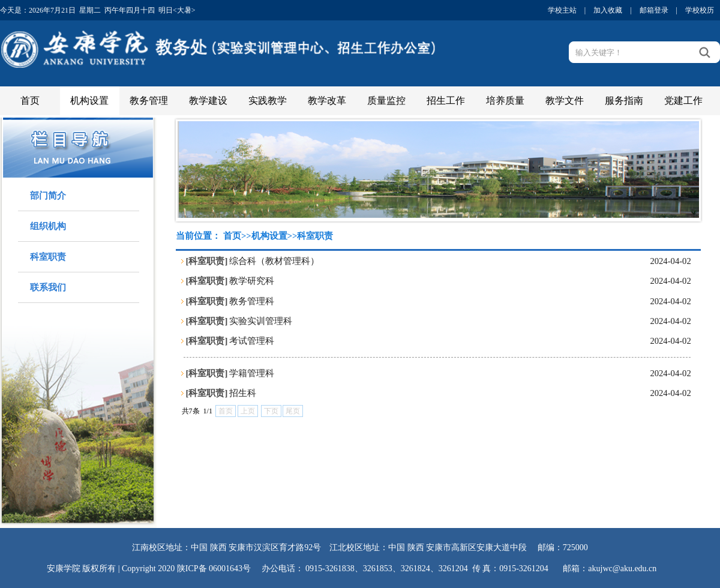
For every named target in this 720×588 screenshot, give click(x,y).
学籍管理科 (252, 373)
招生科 (243, 393)
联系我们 (48, 287)
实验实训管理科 (261, 321)
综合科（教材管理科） (274, 261)
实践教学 (268, 100)
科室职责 (48, 257)
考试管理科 (252, 341)
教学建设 (208, 100)
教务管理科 (252, 301)
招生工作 (446, 100)
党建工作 (683, 100)
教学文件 (565, 100)
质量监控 (386, 100)
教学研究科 (252, 281)
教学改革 (327, 100)
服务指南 (624, 100)
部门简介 (48, 196)
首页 (30, 100)
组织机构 (48, 226)
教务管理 (149, 100)
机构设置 (89, 100)
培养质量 (505, 100)
